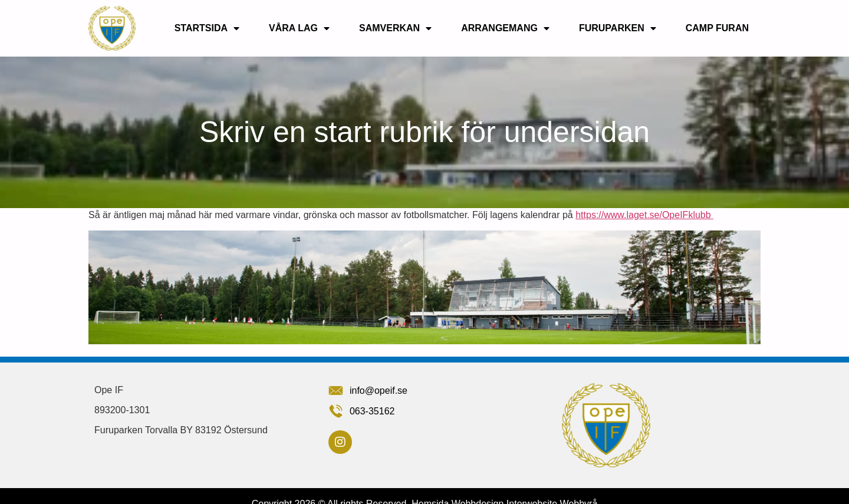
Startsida (207, 28)
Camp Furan (717, 28)
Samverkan (395, 28)
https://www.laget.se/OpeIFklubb (644, 215)
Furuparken (618, 28)
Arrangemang (505, 28)
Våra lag (299, 28)
